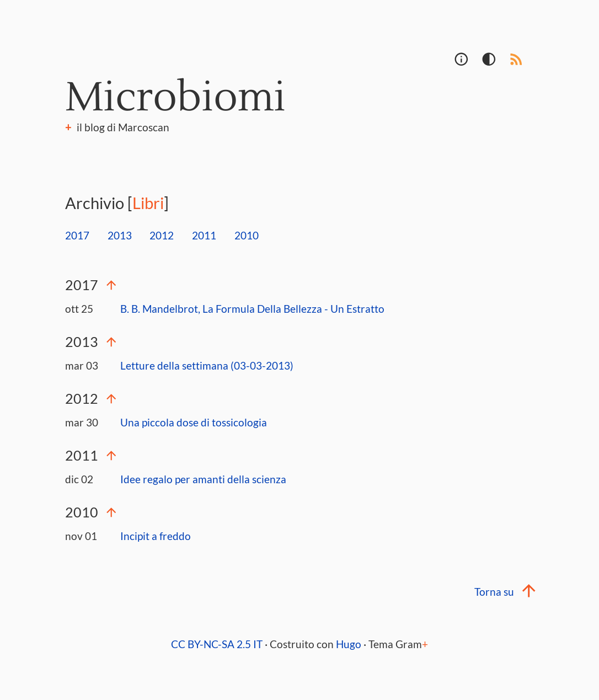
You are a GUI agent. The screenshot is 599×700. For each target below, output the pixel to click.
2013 (120, 235)
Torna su (504, 592)
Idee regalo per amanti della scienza (203, 479)
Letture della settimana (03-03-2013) (207, 365)
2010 (247, 235)
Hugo (349, 644)
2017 (77, 235)
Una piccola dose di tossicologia (194, 422)
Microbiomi (175, 98)
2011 (204, 235)
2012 (162, 235)
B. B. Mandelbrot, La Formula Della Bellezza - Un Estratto (252, 309)
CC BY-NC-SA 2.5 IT (217, 644)
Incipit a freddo (156, 536)
